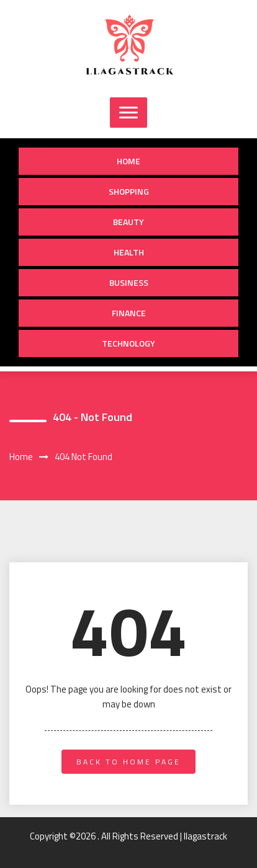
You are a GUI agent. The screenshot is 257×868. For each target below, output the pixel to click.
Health (129, 252)
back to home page (128, 762)
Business (129, 282)
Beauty (128, 222)
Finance (129, 313)
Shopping (129, 191)
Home (128, 161)
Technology (128, 343)
